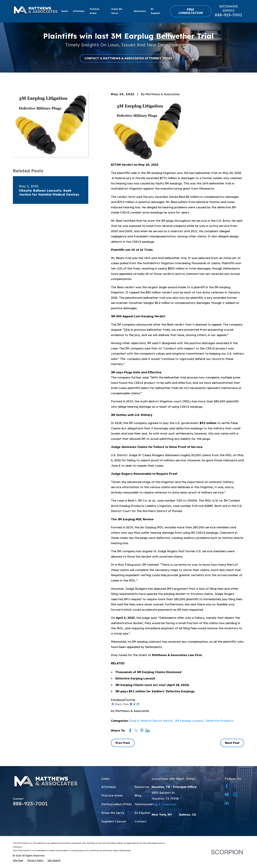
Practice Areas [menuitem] (95, 11)
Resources (142, 787)
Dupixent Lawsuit (114, 821)
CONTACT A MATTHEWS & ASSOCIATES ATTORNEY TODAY (128, 58)
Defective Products (219, 721)
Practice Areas (112, 795)
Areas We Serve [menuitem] (117, 11)
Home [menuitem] (65, 11)
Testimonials (143, 804)
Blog (138, 795)
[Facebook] (227, 786)
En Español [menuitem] (155, 11)
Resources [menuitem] (140, 11)
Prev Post (123, 743)
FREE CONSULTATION (191, 11)
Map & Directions (164, 804)
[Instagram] (235, 794)
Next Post (232, 743)
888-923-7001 (228, 15)
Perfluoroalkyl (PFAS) (116, 804)
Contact (141, 821)
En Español (142, 813)
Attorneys (109, 787)
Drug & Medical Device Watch (151, 721)
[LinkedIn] (227, 803)
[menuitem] (18, 860)
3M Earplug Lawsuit (189, 721)
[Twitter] (235, 786)
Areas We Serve (113, 813)
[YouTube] (227, 794)
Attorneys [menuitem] (79, 11)
